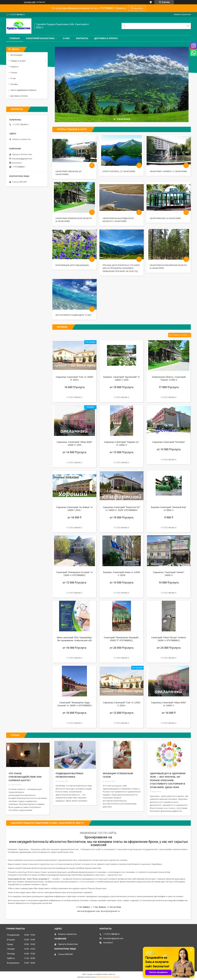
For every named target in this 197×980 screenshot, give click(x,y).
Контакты (82, 38)
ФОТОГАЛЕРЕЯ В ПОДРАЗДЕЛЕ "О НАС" (74, 315)
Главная (14, 38)
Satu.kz (112, 974)
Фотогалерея (16, 55)
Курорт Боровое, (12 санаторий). (119, 171)
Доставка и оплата (106, 38)
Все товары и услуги (178, 335)
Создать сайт (30, 2)
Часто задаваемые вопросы (23, 90)
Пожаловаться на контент (108, 977)
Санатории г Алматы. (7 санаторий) (168, 171)
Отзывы (14, 84)
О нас (66, 38)
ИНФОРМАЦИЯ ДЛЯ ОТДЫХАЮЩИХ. (72, 265)
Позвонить (137, 8)
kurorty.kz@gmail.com (22, 159)
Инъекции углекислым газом (118, 775)
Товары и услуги (18, 61)
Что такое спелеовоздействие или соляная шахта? (25, 777)
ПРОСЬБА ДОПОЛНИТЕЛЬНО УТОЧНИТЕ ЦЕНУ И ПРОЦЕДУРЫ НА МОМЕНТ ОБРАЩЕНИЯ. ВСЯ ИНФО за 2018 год (121, 268)
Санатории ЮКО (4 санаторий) (165, 218)
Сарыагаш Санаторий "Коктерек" (169, 442)
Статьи (14, 73)
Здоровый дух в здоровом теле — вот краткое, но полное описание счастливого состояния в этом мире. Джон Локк (168, 780)
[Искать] (188, 26)
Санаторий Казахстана (40, 38)
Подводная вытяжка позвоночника (69, 775)
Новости (14, 67)
